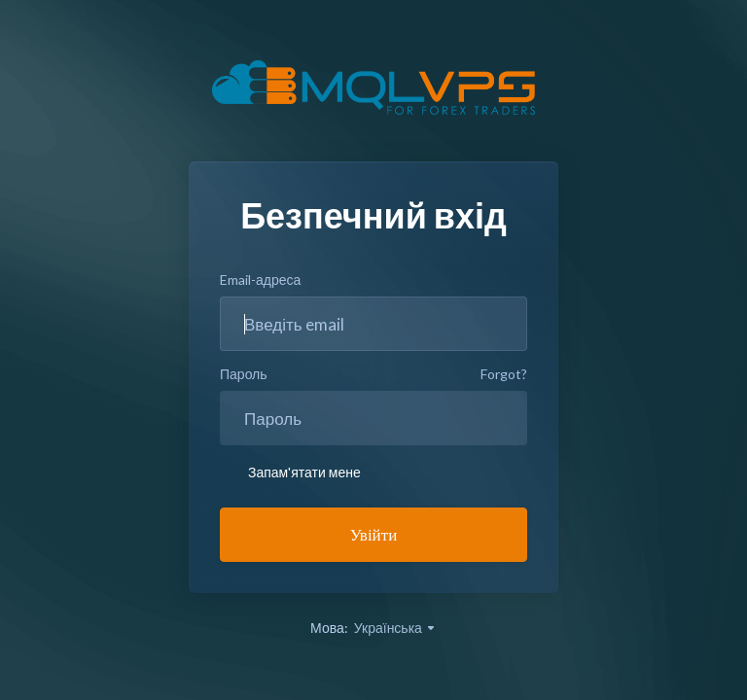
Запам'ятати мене (290, 472)
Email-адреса (260, 280)
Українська (395, 628)
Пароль (244, 374)
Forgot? (504, 374)
